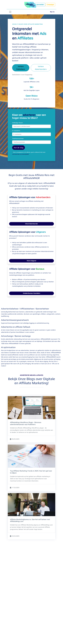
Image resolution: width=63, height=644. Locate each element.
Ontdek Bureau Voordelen (31, 293)
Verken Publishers (21, 68)
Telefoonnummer (18, 139)
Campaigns (50, 5)
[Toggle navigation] (10, 12)
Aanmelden (40, 5)
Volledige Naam (18, 123)
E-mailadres (17, 131)
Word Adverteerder (31, 224)
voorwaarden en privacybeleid (20, 154)
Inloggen (30, 5)
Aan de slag (19, 148)
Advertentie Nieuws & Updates (31, 375)
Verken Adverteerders (41, 68)
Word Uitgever (31, 261)
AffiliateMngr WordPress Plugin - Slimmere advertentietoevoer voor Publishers (26, 423)
